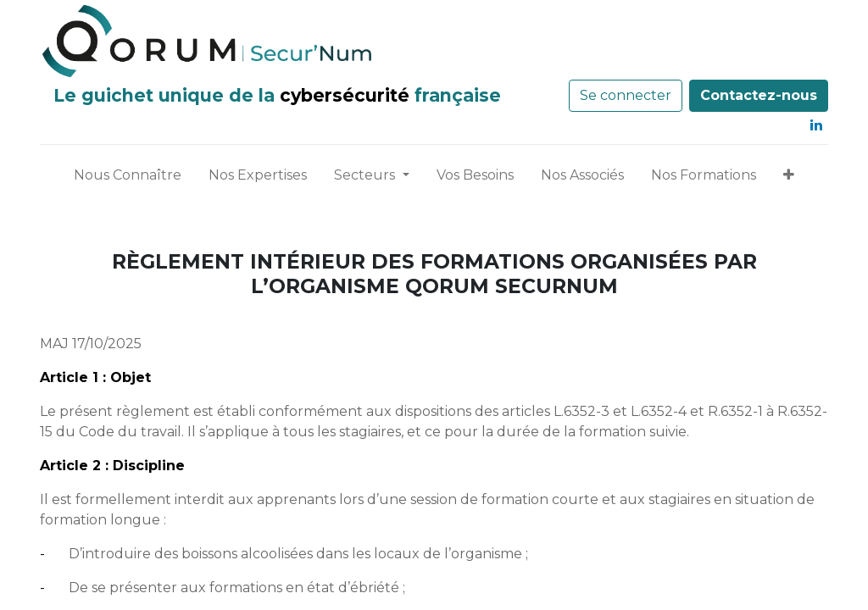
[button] (789, 179)
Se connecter (626, 95)
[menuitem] (128, 179)
